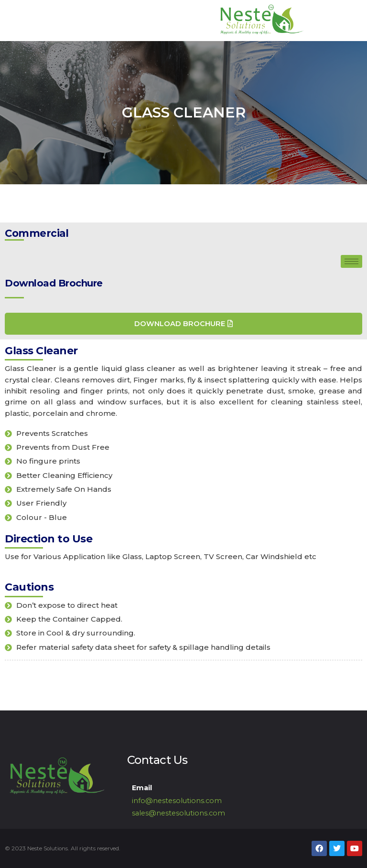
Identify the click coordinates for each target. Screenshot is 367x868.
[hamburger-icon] (351, 261)
